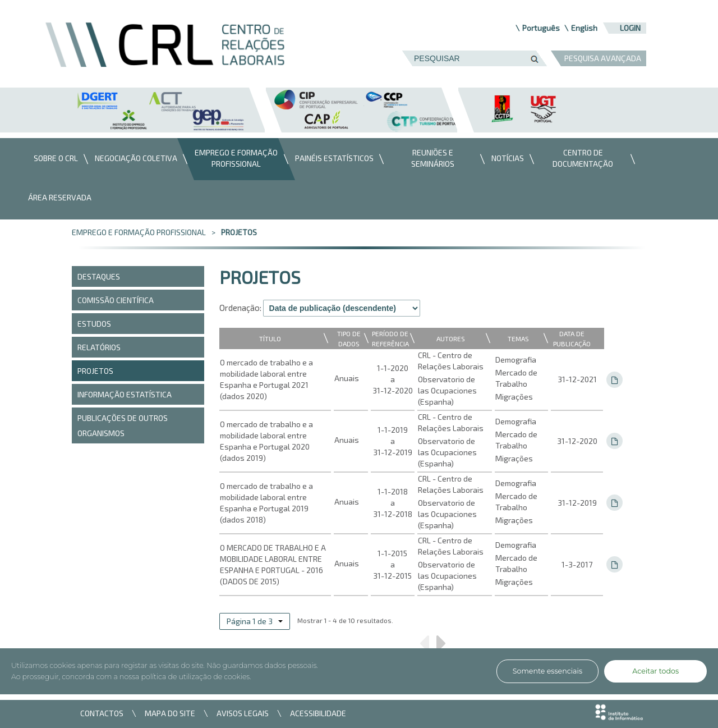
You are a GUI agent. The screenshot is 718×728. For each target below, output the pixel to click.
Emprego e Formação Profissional (139, 232)
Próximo (441, 647)
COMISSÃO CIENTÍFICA (116, 300)
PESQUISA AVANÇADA (603, 58)
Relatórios (99, 347)
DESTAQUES (99, 276)
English (584, 28)
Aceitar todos (655, 671)
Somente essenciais (547, 671)
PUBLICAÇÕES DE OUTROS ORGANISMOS (123, 425)
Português (541, 28)
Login (630, 28)
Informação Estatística (125, 394)
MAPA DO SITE (170, 713)
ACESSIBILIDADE (318, 713)
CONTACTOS (102, 713)
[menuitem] (53, 159)
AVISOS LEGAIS (243, 713)
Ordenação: (240, 308)
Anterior (424, 647)
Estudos (94, 324)
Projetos (239, 232)
